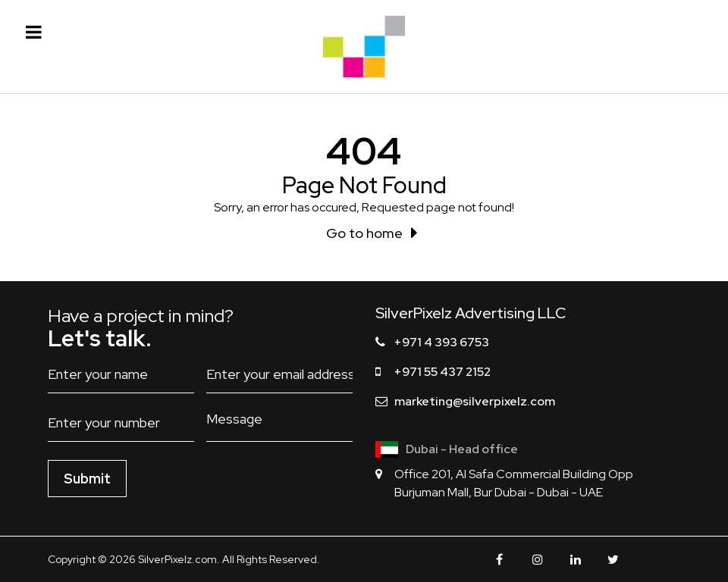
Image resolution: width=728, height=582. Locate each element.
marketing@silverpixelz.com (475, 401)
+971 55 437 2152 (442, 372)
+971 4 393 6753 (442, 342)
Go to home (364, 233)
